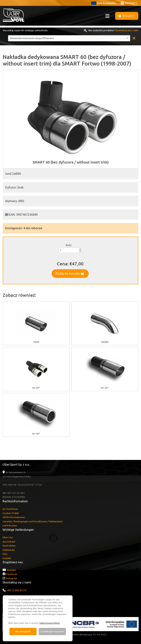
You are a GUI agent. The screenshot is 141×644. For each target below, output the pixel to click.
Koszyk (126, 16)
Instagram (12, 578)
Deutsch (129, 3)
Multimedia (9, 550)
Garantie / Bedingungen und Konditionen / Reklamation (33, 521)
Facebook (12, 574)
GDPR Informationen (14, 517)
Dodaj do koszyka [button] (70, 273)
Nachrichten (9, 546)
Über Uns (8, 537)
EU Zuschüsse (10, 509)
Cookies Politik (11, 513)
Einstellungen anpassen (52, 632)
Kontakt (7, 558)
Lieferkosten (10, 525)
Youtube (11, 570)
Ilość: (69, 245)
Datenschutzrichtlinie (49, 623)
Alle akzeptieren (23, 632)
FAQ (5, 554)
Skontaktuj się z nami (127, 30)
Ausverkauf (9, 542)
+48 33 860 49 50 (16, 590)
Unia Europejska (103, 3)
